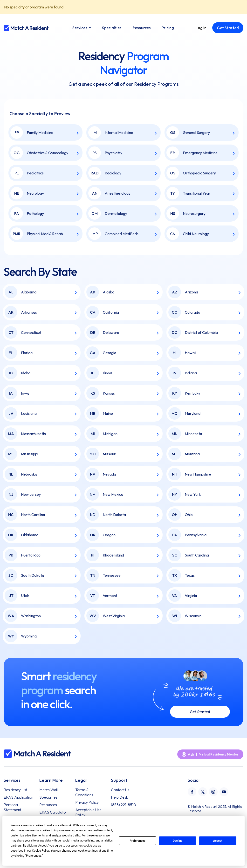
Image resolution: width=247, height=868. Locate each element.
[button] (82, 28)
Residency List (15, 790)
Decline (178, 841)
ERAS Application (18, 797)
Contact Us (120, 790)
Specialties (48, 797)
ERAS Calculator (53, 812)
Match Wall (48, 790)
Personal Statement (12, 807)
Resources (48, 805)
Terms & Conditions (84, 792)
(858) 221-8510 (123, 805)
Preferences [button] (34, 856)
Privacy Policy (87, 802)
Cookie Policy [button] (41, 851)
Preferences (137, 841)
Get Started (200, 712)
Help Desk (119, 797)
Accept (218, 841)
